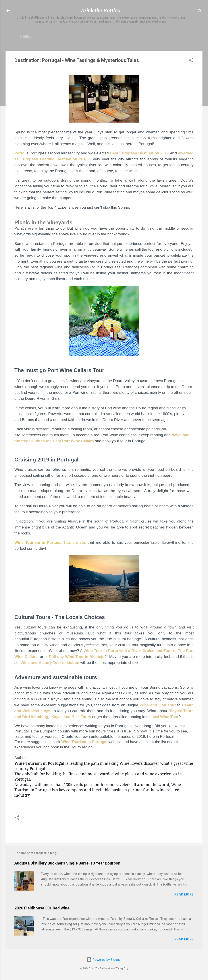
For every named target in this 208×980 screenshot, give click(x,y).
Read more (184, 895)
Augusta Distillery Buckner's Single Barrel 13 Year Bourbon (67, 864)
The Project (58, 37)
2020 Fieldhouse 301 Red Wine (42, 909)
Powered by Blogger (104, 960)
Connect (119, 37)
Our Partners (90, 37)
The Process (147, 37)
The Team (30, 37)
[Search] (200, 12)
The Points (177, 37)
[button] (191, 62)
